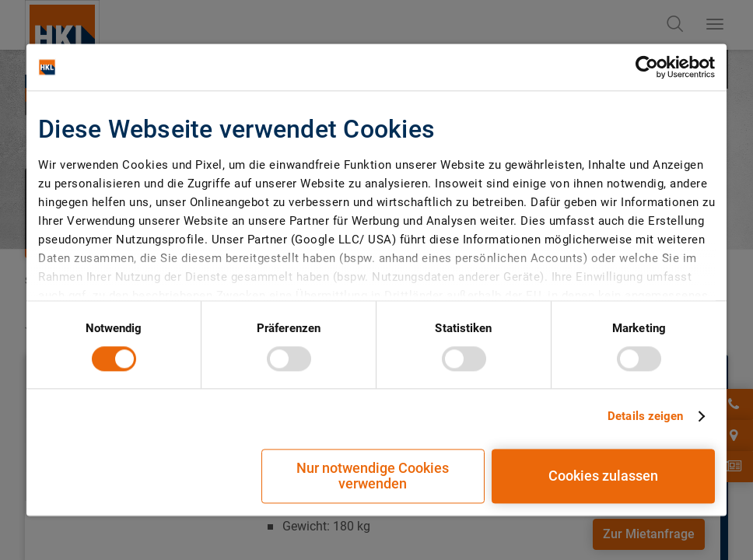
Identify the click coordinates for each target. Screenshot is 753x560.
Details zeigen (645, 416)
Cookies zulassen (603, 476)
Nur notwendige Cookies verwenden (373, 476)
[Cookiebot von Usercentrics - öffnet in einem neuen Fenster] (647, 67)
